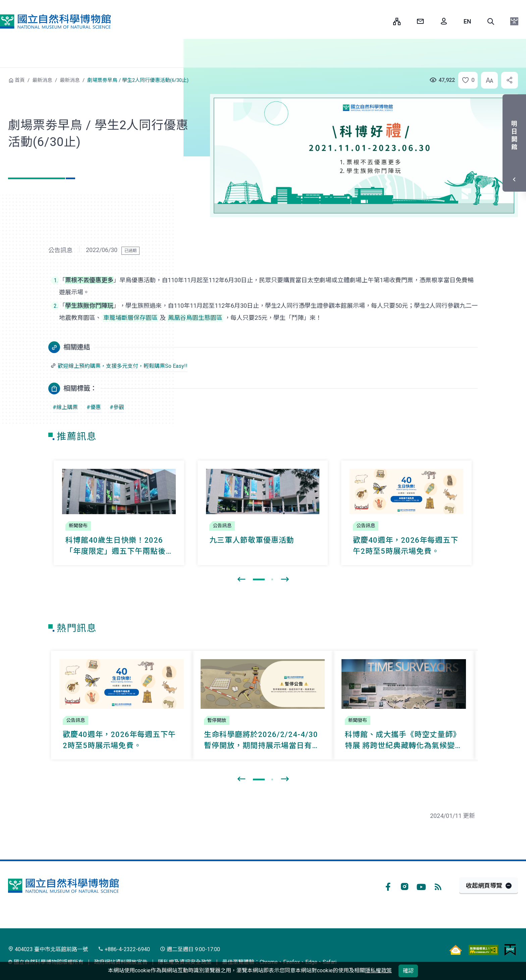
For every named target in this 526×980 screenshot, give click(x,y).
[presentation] (241, 580)
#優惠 (94, 407)
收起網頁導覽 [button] (484, 886)
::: (383, 21)
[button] (491, 21)
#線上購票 (65, 407)
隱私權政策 (378, 970)
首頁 (20, 80)
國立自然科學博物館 (55, 21)
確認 (408, 971)
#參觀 (117, 407)
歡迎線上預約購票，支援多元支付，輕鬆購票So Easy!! (123, 366)
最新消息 (42, 80)
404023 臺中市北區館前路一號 (48, 949)
